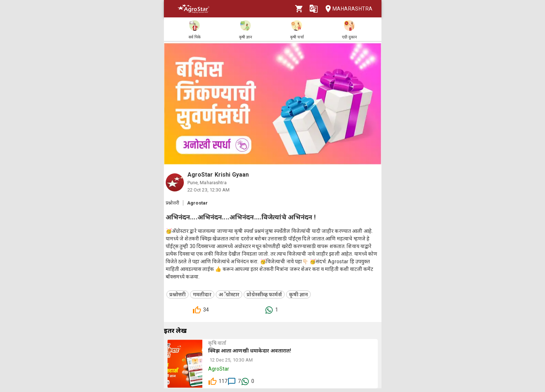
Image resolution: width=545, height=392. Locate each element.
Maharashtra (347, 9)
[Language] (314, 9)
